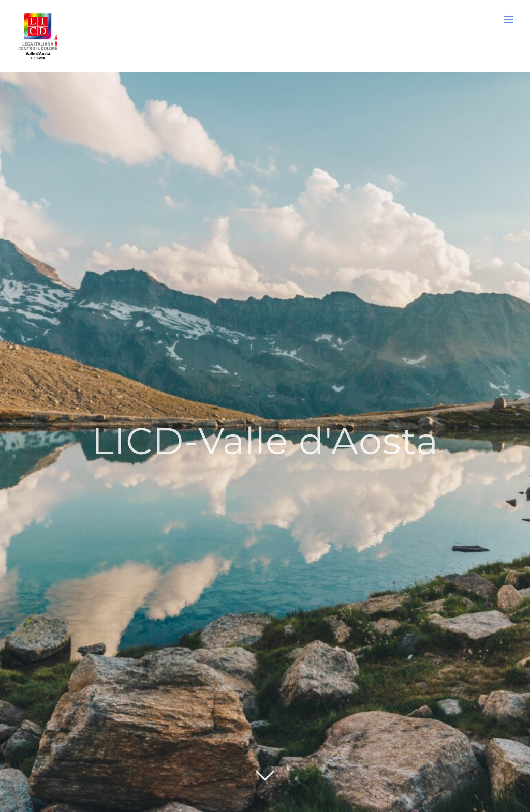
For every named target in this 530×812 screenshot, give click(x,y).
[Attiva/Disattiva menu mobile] (509, 19)
